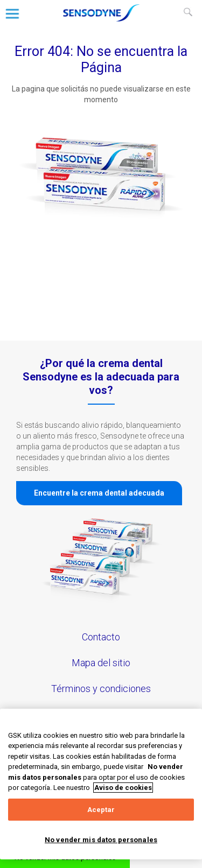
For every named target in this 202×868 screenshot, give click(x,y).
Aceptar (101, 810)
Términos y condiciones (101, 689)
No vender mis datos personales (101, 840)
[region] (101, 784)
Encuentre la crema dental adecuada (99, 493)
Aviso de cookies (123, 788)
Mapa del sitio (101, 663)
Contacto (101, 637)
